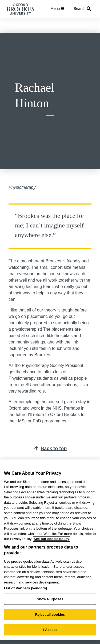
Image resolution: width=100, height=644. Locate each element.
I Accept (50, 630)
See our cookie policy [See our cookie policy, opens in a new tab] (51, 539)
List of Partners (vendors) (26, 588)
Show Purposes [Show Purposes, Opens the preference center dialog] (50, 599)
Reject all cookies (50, 615)
